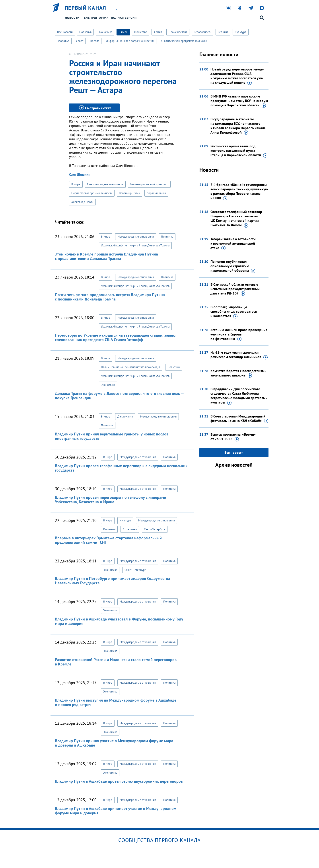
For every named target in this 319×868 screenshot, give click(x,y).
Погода (95, 41)
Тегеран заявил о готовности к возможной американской (233, 244)
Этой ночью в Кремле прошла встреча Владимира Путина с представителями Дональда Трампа (106, 256)
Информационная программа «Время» (130, 41)
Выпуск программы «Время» (233, 437)
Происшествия (178, 32)
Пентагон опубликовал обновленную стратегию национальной (233, 266)
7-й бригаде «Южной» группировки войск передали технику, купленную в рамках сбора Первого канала (239, 191)
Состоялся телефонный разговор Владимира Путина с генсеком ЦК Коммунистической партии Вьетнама (236, 218)
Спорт (80, 41)
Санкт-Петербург (155, 529)
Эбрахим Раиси (156, 193)
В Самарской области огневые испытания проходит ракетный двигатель (235, 289)
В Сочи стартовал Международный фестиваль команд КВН (239, 419)
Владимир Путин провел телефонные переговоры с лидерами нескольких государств (121, 468)
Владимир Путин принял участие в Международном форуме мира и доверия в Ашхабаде (114, 743)
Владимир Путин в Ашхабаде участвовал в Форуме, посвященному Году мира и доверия (119, 621)
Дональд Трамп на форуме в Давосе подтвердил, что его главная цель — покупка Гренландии (119, 396)
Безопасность (202, 32)
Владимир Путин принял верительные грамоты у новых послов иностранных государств (112, 436)
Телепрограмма (95, 18)
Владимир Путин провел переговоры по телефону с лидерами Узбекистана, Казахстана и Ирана (111, 500)
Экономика (105, 32)
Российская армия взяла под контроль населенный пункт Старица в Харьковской (239, 151)
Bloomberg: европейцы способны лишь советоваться (234, 312)
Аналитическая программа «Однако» (184, 41)
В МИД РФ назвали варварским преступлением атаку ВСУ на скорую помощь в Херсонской (239, 101)
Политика (85, 32)
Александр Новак (82, 202)
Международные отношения (105, 184)
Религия (223, 32)
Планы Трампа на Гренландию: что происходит (131, 367)
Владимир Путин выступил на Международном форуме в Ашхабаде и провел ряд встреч (116, 702)
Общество (141, 32)
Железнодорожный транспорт (149, 184)
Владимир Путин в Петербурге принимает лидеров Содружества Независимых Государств (112, 581)
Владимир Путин (129, 193)
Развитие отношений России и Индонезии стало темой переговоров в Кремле (116, 662)
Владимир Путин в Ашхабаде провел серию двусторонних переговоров (119, 781)
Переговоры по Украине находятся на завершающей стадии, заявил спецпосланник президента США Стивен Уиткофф (116, 337)
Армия (158, 32)
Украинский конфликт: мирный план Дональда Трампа (135, 245)
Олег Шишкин (80, 174)
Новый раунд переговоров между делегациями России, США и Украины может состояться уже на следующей (237, 76)
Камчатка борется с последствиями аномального (238, 373)
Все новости (65, 32)
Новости (72, 18)
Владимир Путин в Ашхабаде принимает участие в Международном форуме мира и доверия (116, 811)
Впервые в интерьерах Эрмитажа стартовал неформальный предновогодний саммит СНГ (108, 540)
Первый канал (86, 8)
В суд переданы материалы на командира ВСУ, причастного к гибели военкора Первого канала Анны (238, 126)
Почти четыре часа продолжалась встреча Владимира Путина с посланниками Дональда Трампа (110, 297)
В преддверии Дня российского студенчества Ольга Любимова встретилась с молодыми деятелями (239, 396)
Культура (241, 32)
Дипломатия (125, 416)
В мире (123, 32)
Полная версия (124, 18)
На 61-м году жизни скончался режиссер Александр (239, 355)
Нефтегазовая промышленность (92, 193)
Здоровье (63, 41)
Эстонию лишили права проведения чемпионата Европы (239, 334)
